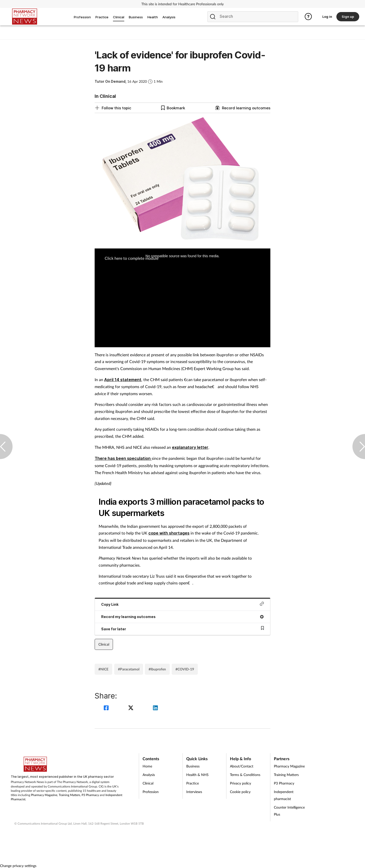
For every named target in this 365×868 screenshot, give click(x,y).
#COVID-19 (185, 669)
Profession (151, 792)
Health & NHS (197, 775)
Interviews (194, 792)
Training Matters (69, 795)
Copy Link (183, 604)
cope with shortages (169, 533)
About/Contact (242, 766)
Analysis (149, 775)
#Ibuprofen (157, 669)
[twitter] (132, 708)
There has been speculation (123, 458)
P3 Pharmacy (90, 795)
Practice (193, 783)
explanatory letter (190, 447)
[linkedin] (155, 708)
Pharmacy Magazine (44, 795)
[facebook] (107, 708)
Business (193, 766)
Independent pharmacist (284, 795)
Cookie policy (240, 792)
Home (147, 766)
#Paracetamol (129, 669)
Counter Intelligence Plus (289, 811)
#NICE (103, 669)
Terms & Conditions (245, 775)
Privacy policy (240, 783)
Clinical (104, 644)
